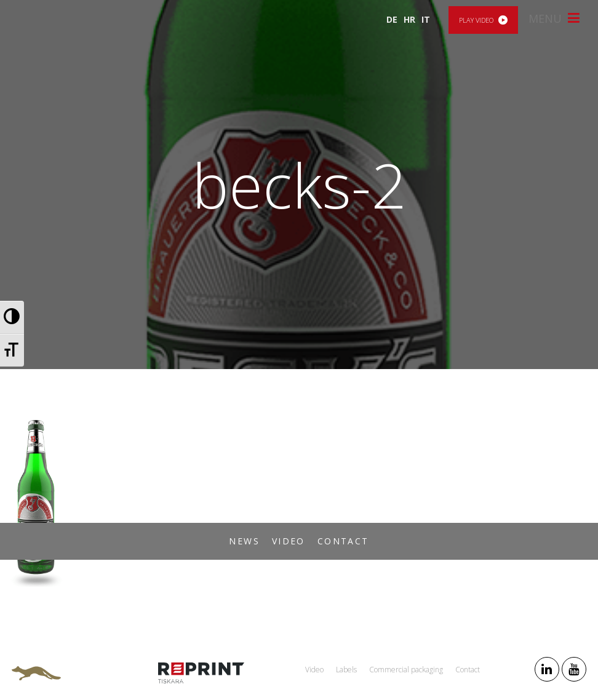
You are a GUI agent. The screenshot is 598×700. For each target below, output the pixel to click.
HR (409, 19)
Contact (343, 541)
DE (392, 19)
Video (289, 541)
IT (426, 19)
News (244, 541)
